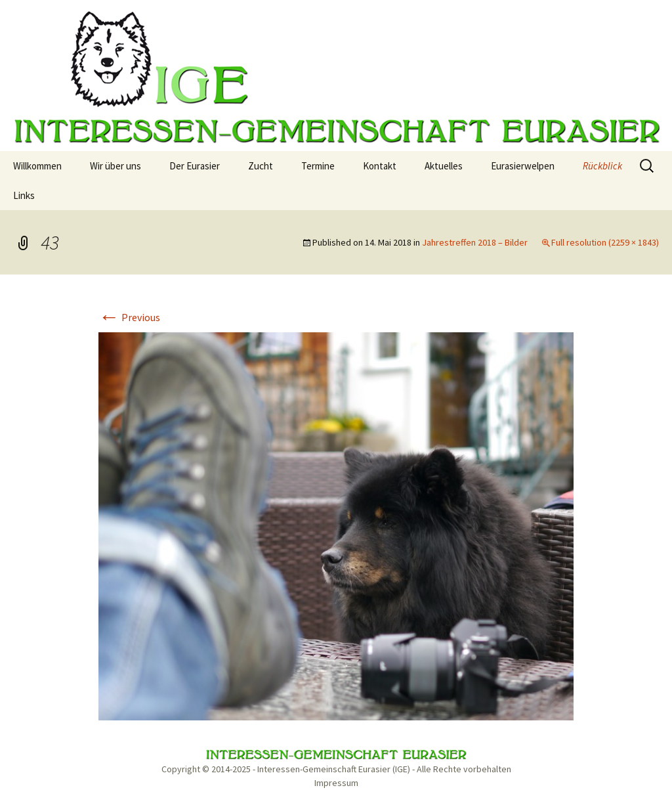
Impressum (336, 783)
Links (24, 195)
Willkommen (37, 166)
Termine (318, 166)
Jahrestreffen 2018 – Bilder (475, 242)
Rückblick (602, 166)
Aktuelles (444, 166)
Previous (129, 317)
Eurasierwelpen (523, 166)
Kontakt (380, 166)
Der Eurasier (195, 166)
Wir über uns (115, 166)
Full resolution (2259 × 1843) (605, 242)
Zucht (261, 166)
